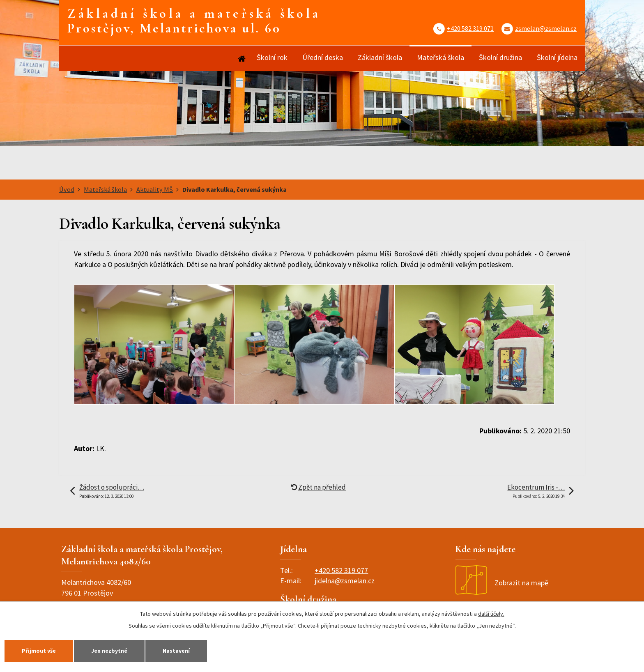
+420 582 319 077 (341, 570)
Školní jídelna (557, 57)
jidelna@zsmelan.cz (345, 581)
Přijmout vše (39, 651)
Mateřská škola (440, 57)
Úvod (241, 59)
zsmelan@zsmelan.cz (546, 28)
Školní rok (272, 57)
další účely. (491, 614)
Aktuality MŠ (155, 189)
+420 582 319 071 (470, 28)
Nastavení (176, 651)
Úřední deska (323, 57)
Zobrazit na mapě (502, 583)
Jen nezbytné (109, 651)
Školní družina (500, 57)
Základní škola (380, 57)
